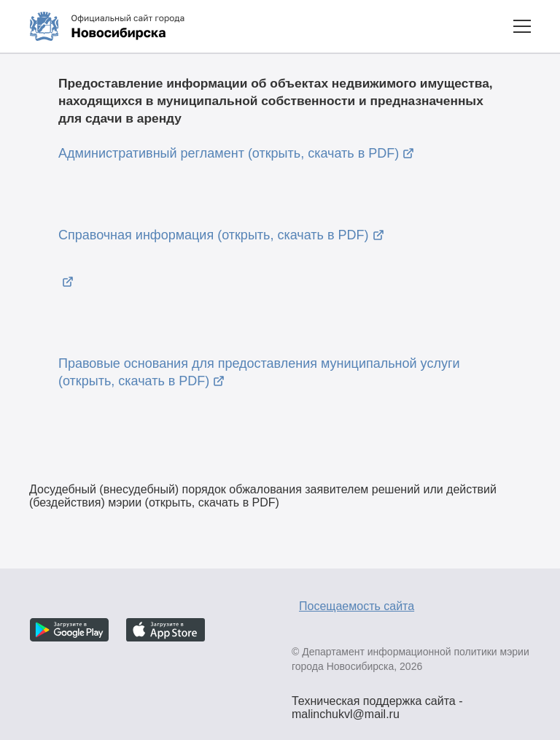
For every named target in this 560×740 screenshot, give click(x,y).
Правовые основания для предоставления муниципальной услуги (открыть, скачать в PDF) (259, 372)
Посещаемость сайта (357, 606)
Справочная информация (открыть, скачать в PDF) (214, 235)
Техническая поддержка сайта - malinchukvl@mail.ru (377, 703)
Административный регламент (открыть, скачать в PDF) (229, 153)
